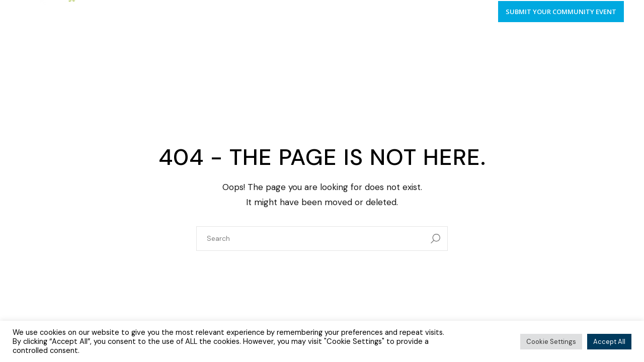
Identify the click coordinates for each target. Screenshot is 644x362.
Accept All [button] (609, 342)
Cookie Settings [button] (551, 342)
